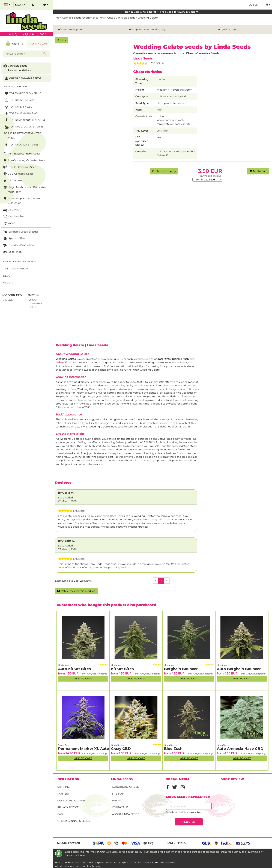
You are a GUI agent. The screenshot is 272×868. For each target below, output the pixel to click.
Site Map (118, 794)
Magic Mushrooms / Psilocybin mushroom (24, 189)
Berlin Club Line (16, 87)
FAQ (60, 814)
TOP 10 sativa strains (21, 145)
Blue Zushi (174, 749)
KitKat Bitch (122, 669)
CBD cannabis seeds (18, 174)
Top (57, 18)
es (256, 5)
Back (62, 40)
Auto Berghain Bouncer (239, 669)
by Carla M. (66, 493)
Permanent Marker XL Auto (84, 749)
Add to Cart (258, 171)
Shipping (64, 787)
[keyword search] (24, 54)
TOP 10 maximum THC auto (24, 120)
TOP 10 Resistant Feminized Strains (23, 136)
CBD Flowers (13, 181)
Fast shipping (177, 843)
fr (261, 5)
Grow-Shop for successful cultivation (21, 200)
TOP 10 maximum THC (20, 114)
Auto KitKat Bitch (74, 669)
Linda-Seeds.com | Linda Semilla (157, 863)
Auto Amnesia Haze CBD (240, 749)
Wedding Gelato (148, 18)
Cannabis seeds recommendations (83, 18)
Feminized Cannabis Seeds (22, 154)
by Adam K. (66, 541)
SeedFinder (12, 252)
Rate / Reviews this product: (76, 591)
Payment (63, 794)
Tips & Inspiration (16, 269)
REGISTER (189, 822)
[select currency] (20, 5)
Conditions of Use (125, 787)
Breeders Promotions (19, 245)
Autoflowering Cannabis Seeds (24, 161)
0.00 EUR (15, 44)
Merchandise (13, 217)
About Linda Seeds (126, 814)
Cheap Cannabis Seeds (121, 18)
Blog (7, 276)
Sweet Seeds (65, 745)
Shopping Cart (38, 44)
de (251, 5)
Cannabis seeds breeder (20, 232)
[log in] (33, 5)
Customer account (71, 801)
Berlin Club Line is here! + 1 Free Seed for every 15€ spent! (162, 12)
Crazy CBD (121, 749)
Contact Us (120, 807)
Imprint (117, 801)
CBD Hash (11, 210)
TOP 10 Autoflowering (23, 93)
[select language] (7, 5)
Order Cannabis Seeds (74, 821)
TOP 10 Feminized (18, 107)
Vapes (9, 223)
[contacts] (46, 5)
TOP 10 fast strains (20, 100)
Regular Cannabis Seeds (20, 167)
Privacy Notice (68, 807)
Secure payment (69, 843)
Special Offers (14, 239)
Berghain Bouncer (181, 669)
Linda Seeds (143, 58)
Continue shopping (164, 171)
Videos (8, 283)
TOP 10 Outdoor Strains (24, 127)
